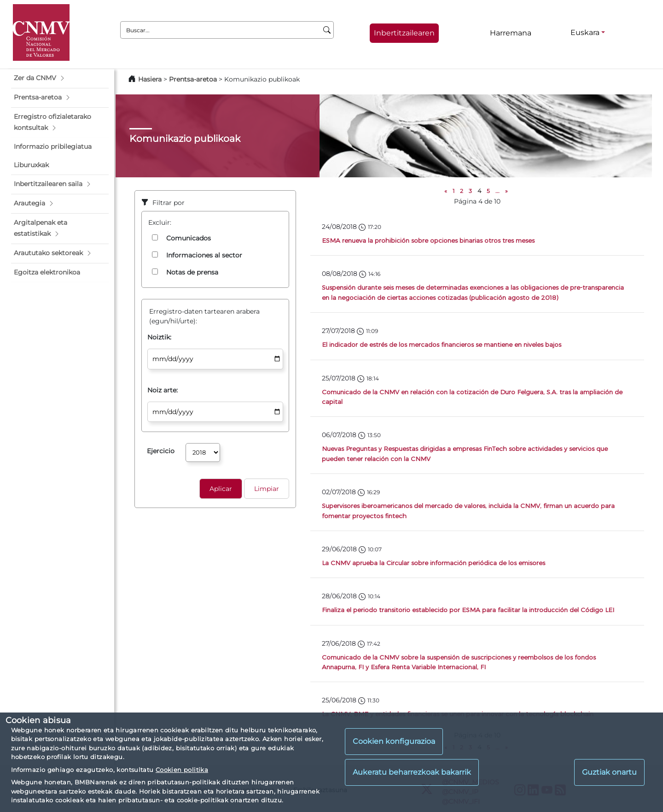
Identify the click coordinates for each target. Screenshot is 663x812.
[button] (60, 78)
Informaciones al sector (204, 255)
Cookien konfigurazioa (394, 741)
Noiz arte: (163, 390)
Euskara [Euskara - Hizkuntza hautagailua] (585, 32)
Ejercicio (161, 451)
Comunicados (189, 238)
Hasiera (150, 79)
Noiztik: (159, 337)
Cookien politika (182, 770)
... (497, 191)
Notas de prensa (192, 272)
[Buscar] (327, 30)
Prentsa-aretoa (194, 79)
